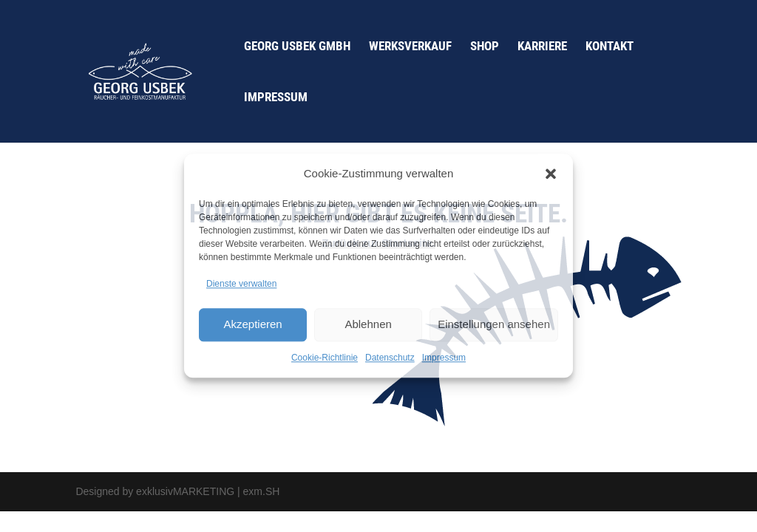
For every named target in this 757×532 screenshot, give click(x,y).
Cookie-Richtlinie (325, 358)
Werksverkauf (410, 47)
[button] (551, 174)
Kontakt (610, 47)
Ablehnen (368, 324)
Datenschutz (390, 358)
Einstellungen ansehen (494, 324)
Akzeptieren (252, 324)
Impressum (444, 358)
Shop (485, 47)
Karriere (542, 47)
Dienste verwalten (241, 284)
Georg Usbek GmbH (297, 47)
